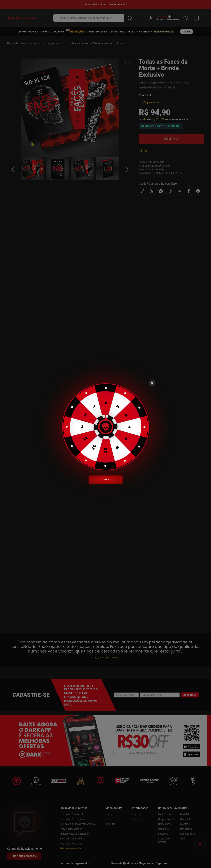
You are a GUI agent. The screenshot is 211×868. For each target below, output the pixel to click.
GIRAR (105, 479)
